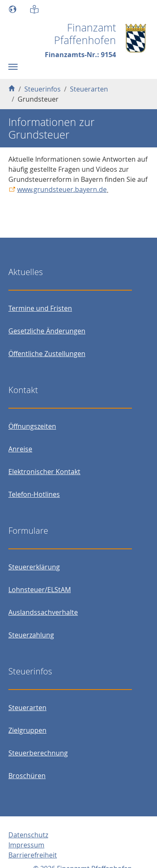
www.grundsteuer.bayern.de (62, 189)
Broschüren (27, 776)
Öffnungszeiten (32, 426)
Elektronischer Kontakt (44, 472)
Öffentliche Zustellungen (47, 354)
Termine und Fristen (40, 308)
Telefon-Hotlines (34, 494)
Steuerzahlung (31, 635)
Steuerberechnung (38, 753)
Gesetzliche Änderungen (47, 331)
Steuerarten (27, 708)
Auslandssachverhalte (43, 612)
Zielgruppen (27, 730)
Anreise (20, 449)
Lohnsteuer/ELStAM (40, 590)
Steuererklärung (34, 567)
